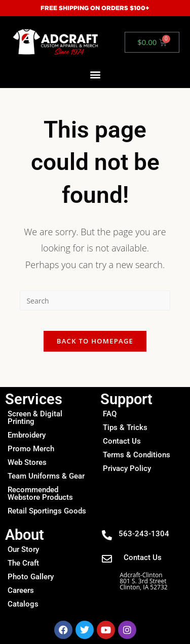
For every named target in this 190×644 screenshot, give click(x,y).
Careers (21, 590)
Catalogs (23, 604)
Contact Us (122, 441)
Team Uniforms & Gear (46, 476)
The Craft (23, 563)
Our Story (23, 549)
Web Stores (27, 462)
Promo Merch (31, 449)
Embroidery (27, 435)
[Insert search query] (95, 300)
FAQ (110, 414)
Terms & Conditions (137, 455)
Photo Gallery (31, 577)
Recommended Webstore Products (40, 493)
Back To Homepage (95, 341)
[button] (95, 75)
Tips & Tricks (125, 427)
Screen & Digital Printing (35, 418)
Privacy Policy (127, 468)
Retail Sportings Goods (47, 511)
